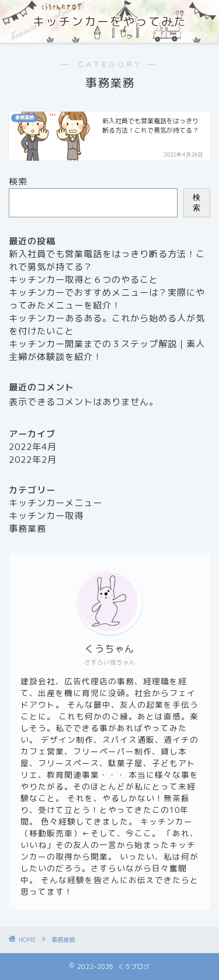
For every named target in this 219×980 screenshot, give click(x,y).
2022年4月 (33, 447)
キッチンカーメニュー (55, 503)
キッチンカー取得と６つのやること (84, 280)
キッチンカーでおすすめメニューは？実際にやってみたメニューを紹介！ (107, 299)
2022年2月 (33, 460)
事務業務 (27, 529)
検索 (18, 181)
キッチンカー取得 (46, 516)
